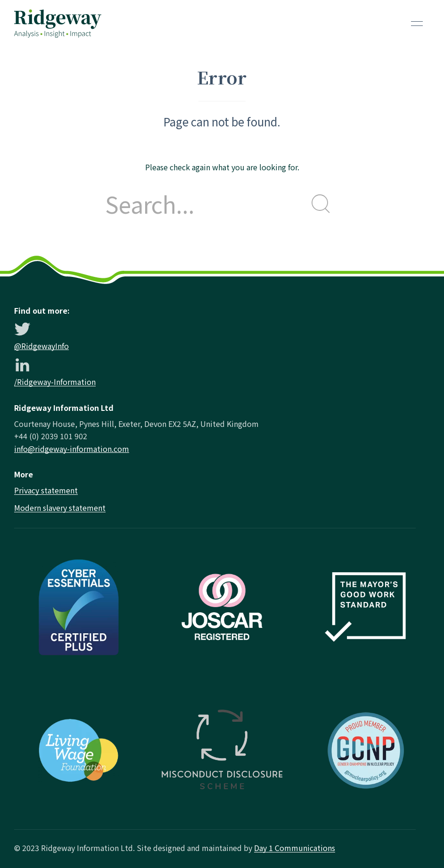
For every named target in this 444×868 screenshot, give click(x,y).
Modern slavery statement (60, 508)
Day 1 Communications (295, 848)
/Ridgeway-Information (55, 382)
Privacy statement (46, 490)
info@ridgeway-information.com (72, 449)
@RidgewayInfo (41, 346)
